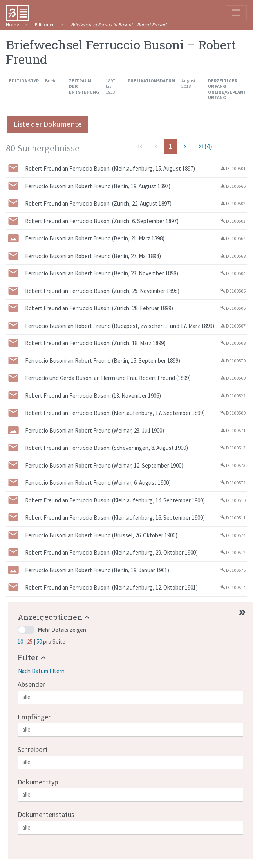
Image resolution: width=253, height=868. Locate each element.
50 (40, 641)
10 (21, 641)
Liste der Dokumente (48, 124)
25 (30, 641)
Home (12, 25)
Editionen (45, 25)
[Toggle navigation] (236, 13)
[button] (54, 617)
